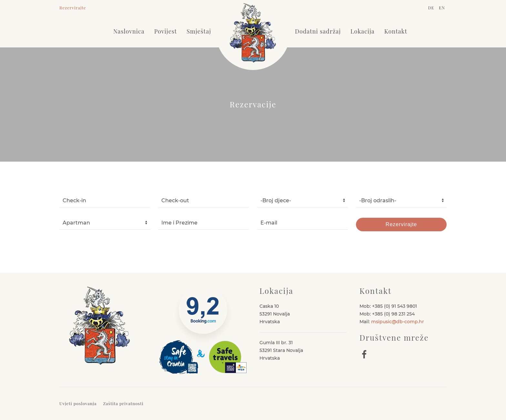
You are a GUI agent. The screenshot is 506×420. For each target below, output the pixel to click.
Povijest (166, 31)
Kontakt (396, 31)
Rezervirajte (73, 8)
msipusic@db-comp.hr (398, 322)
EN (442, 8)
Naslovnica (129, 31)
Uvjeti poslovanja (78, 403)
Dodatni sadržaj (318, 31)
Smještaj (199, 31)
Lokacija (363, 31)
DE (432, 8)
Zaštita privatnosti (123, 403)
